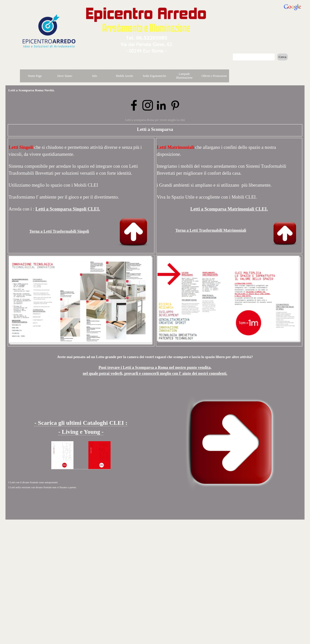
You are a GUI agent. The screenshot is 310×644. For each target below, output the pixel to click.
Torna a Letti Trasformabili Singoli (59, 231)
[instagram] (148, 105)
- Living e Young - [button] (81, 432)
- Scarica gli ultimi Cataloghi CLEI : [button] (81, 423)
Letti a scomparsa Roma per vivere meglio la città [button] (155, 120)
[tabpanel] (229, 195)
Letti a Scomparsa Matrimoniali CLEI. (229, 209)
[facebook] (134, 105)
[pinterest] (175, 105)
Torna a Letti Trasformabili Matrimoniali (211, 230)
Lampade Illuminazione (184, 76)
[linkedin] (161, 105)
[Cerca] (254, 57)
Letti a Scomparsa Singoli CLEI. (68, 209)
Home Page (35, 76)
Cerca (282, 57)
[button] (147, 37)
